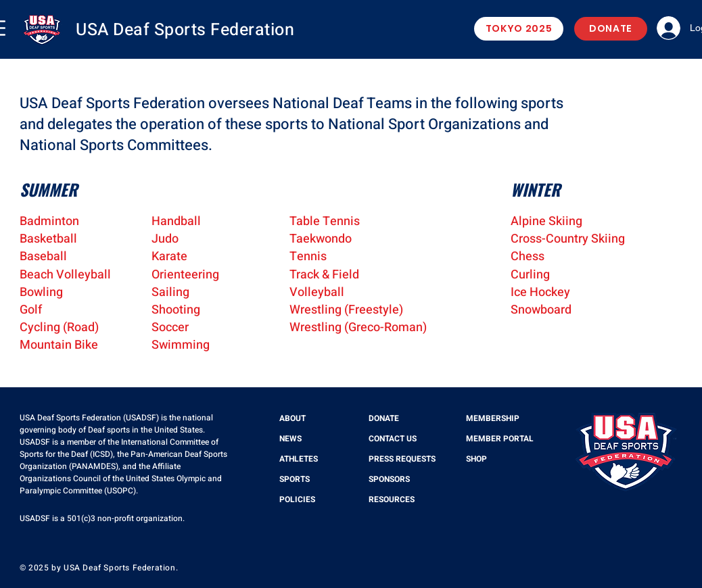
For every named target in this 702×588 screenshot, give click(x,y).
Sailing (170, 292)
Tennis (308, 256)
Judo (165, 239)
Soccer (170, 327)
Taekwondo (321, 239)
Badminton (49, 221)
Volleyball (317, 292)
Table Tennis (325, 221)
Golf (31, 310)
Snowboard (541, 310)
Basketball (48, 239)
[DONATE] (611, 29)
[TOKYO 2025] (519, 29)
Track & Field (324, 275)
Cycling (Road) (59, 327)
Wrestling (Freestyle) (346, 310)
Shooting (176, 310)
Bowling (41, 292)
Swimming (181, 345)
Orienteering (185, 275)
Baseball (43, 256)
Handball (176, 221)
